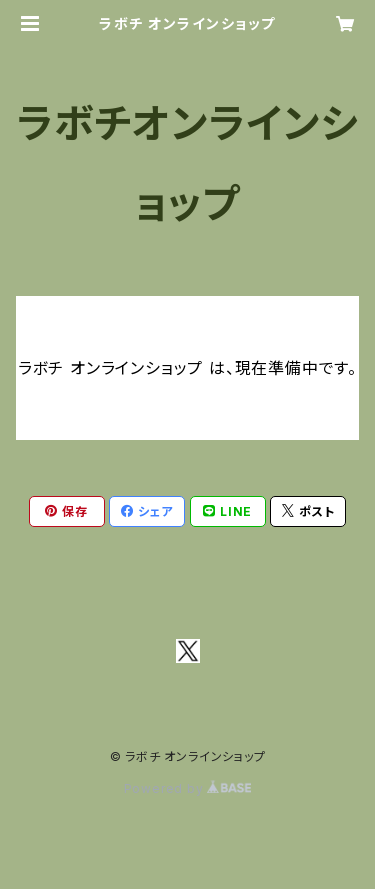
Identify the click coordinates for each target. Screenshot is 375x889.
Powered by (188, 788)
